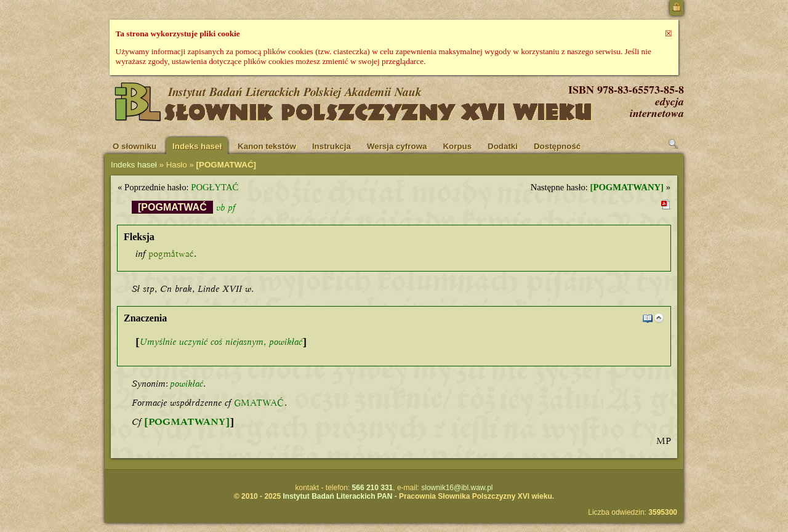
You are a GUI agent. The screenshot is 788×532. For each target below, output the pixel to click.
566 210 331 (373, 488)
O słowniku (135, 146)
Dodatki (503, 146)
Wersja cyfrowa (397, 146)
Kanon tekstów (267, 146)
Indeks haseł (197, 146)
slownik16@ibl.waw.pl (457, 488)
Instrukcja (332, 146)
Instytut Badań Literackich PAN (337, 496)
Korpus (457, 146)
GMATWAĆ (259, 403)
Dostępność (557, 146)
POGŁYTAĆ (215, 187)
